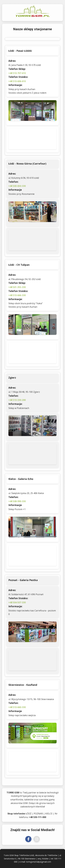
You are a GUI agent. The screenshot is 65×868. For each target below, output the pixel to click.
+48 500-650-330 (17, 186)
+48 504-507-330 (17, 602)
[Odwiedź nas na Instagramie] (37, 839)
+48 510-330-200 (17, 400)
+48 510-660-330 (17, 707)
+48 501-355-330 (17, 287)
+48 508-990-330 (17, 501)
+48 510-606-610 (17, 81)
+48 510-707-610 (17, 73)
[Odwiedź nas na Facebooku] (28, 839)
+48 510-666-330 (17, 295)
